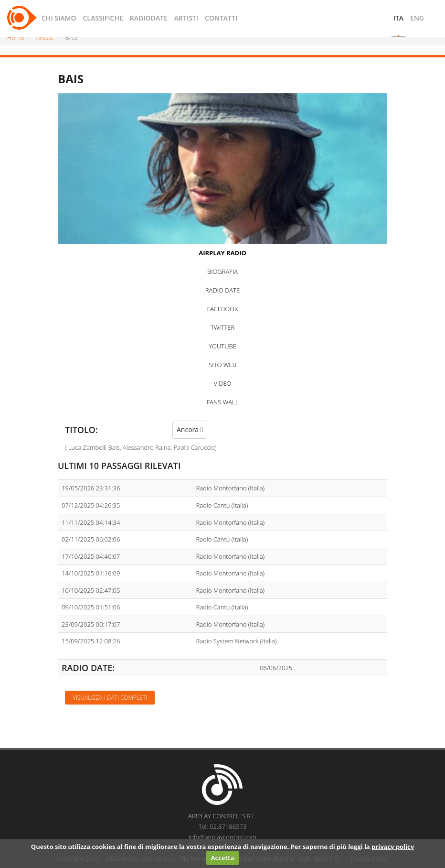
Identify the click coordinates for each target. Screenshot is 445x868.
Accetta (222, 857)
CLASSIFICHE (103, 18)
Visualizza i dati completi (110, 698)
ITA (398, 18)
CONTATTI (221, 18)
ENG (417, 18)
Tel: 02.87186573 (223, 826)
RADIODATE (149, 18)
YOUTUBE (222, 346)
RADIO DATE (222, 290)
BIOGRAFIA (222, 271)
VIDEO (222, 383)
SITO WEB (222, 365)
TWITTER (222, 327)
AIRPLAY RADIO (222, 253)
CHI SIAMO (59, 18)
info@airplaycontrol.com (222, 837)
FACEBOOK (222, 309)
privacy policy (393, 846)
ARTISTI (186, 18)
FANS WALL (223, 402)
